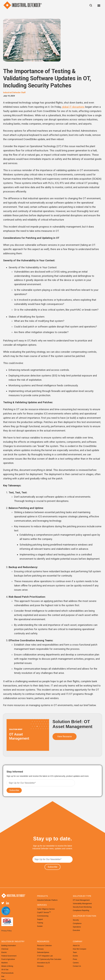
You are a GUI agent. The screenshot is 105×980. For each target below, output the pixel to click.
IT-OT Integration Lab (45, 956)
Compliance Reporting (81, 910)
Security (76, 920)
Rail (3, 976)
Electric (4, 952)
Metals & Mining (7, 966)
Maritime (5, 963)
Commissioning (43, 916)
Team (75, 952)
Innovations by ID (43, 963)
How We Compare (80, 949)
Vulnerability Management (82, 904)
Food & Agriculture (8, 959)
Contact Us (77, 966)
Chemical (5, 949)
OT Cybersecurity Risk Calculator (49, 959)
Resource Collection (44, 946)
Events (75, 956)
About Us (76, 946)
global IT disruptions (73, 107)
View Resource (65, 736)
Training (40, 923)
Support (40, 919)
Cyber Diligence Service (46, 909)
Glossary (40, 949)
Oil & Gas (5, 970)
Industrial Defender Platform (47, 900)
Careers (76, 963)
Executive (76, 930)
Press (75, 959)
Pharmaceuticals (7, 973)
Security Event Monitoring (82, 907)
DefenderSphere (43, 952)
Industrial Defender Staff (14, 92)
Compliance (77, 923)
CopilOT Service (44, 912)
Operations (77, 927)
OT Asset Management (81, 900)
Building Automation (9, 946)
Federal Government (9, 956)
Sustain (40, 926)
